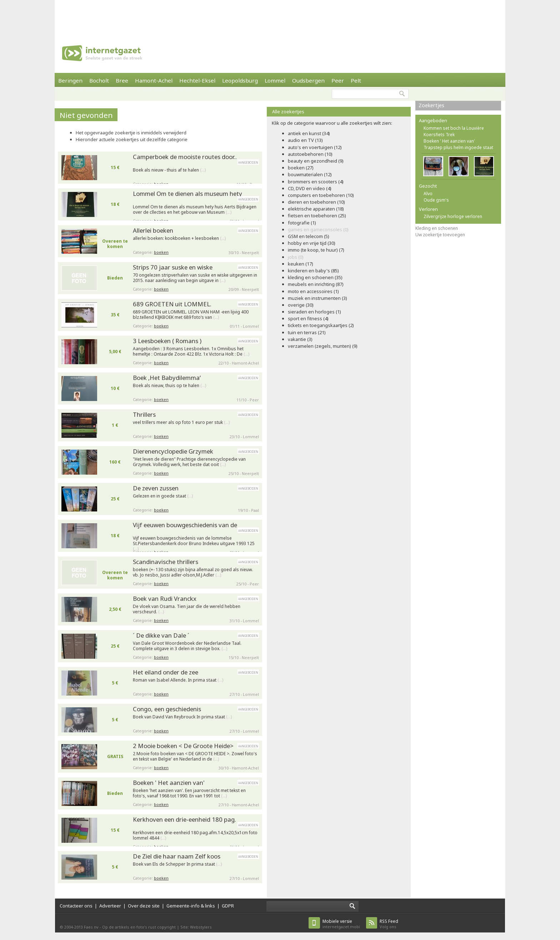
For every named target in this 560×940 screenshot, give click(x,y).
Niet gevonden (86, 115)
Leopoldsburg (240, 80)
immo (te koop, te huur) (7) (316, 250)
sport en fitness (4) (308, 318)
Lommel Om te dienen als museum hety (187, 194)
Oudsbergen (308, 80)
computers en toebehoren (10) (321, 195)
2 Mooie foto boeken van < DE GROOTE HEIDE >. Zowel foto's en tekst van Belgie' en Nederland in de (195, 756)
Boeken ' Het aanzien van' (169, 783)
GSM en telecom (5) (309, 236)
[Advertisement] (280, 16)
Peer (338, 80)
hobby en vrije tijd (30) (312, 243)
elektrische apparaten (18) (316, 209)
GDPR (228, 906)
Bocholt (99, 80)
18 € (115, 204)
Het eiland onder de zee (166, 672)
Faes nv (91, 927)
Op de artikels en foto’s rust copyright (139, 927)
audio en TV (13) (305, 140)
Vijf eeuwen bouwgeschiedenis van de (185, 525)
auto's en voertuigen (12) (315, 147)
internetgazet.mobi (341, 924)
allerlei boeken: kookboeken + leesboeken (179, 238)
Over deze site (144, 906)
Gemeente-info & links (191, 906)
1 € (115, 425)
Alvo (428, 194)
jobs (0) (296, 257)
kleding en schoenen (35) (315, 277)
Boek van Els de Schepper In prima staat (177, 864)
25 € (115, 499)
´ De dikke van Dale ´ (161, 635)
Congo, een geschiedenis (167, 709)
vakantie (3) (300, 339)
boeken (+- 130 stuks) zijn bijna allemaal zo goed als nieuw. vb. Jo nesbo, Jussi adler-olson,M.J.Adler (193, 572)
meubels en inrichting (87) (316, 284)
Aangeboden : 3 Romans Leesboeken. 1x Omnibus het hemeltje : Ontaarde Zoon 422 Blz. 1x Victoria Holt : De (191, 352)
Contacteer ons (76, 906)
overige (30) (301, 305)
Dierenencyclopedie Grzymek (173, 451)
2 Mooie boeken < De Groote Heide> (183, 746)
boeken (161, 252)
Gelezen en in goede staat (163, 496)
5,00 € (115, 352)
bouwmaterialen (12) (310, 174)
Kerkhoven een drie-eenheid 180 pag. (184, 819)
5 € (115, 683)
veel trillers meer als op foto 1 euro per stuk (181, 422)
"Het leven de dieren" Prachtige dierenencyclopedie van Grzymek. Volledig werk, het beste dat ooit (189, 462)
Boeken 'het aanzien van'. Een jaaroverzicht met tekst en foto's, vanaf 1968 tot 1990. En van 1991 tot (189, 793)
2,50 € (115, 609)
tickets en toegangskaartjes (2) (321, 325)
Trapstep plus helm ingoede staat (458, 147)
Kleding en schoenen (437, 228)
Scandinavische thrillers (166, 562)
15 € (115, 167)
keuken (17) (301, 264)
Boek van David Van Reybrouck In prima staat (182, 717)
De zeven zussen (156, 488)
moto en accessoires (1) (313, 291)
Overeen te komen (115, 244)
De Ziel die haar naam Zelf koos (177, 856)
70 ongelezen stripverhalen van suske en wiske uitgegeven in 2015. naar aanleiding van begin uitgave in (195, 278)
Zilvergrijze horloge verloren (453, 216)
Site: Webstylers (196, 927)
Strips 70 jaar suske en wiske (173, 267)
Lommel (275, 80)
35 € (115, 315)
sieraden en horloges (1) (314, 312)
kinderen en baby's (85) (313, 271)
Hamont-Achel (154, 80)
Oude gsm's (436, 200)
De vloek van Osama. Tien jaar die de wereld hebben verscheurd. (187, 609)
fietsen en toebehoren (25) (317, 216)
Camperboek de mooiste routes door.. (185, 157)
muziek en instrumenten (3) (317, 298)
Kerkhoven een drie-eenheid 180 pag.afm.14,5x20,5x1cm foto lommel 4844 (195, 835)
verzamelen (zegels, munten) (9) (323, 346)
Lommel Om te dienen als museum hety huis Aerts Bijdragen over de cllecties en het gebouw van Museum (195, 210)
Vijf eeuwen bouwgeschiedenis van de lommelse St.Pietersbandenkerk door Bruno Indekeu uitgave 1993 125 (194, 542)
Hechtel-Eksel (197, 80)
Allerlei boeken (153, 230)
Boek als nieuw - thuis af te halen (169, 170)
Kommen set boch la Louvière (454, 128)
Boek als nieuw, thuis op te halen (169, 386)
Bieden (115, 278)
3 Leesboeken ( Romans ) (167, 341)
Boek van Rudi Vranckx (165, 598)
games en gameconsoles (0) (318, 229)
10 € (115, 388)
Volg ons (389, 924)
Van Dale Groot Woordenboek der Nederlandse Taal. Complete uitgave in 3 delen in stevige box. (187, 646)
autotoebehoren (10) (310, 154)
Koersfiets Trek (439, 135)
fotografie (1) (302, 223)
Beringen (70, 80)
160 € (115, 462)
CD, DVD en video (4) (310, 188)
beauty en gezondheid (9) (316, 161)
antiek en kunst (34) (309, 133)
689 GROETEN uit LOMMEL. (172, 304)
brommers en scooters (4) (316, 182)
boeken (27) (301, 168)
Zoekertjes (431, 105)
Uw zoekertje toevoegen (440, 235)
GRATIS (115, 756)
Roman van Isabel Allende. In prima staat (178, 680)
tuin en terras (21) (307, 332)
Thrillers (144, 414)
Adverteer (110, 906)
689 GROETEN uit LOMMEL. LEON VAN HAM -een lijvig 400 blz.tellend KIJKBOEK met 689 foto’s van (191, 315)
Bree (122, 80)
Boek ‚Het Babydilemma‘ (167, 378)
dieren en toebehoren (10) (316, 202)
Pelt (356, 80)
